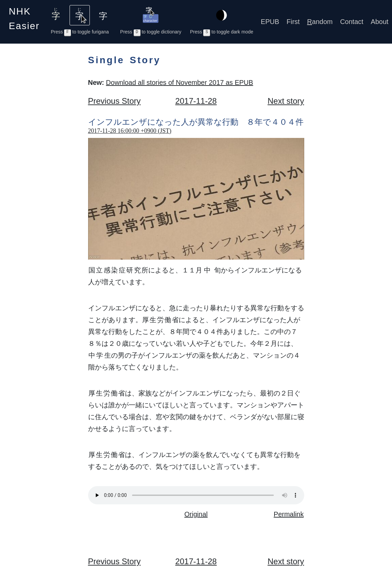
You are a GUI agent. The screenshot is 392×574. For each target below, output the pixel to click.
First (293, 22)
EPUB (270, 22)
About (380, 22)
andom (320, 22)
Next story (286, 101)
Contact (352, 22)
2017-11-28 (196, 101)
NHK (24, 19)
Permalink (289, 514)
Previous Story (114, 101)
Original (196, 514)
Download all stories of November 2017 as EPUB (180, 82)
